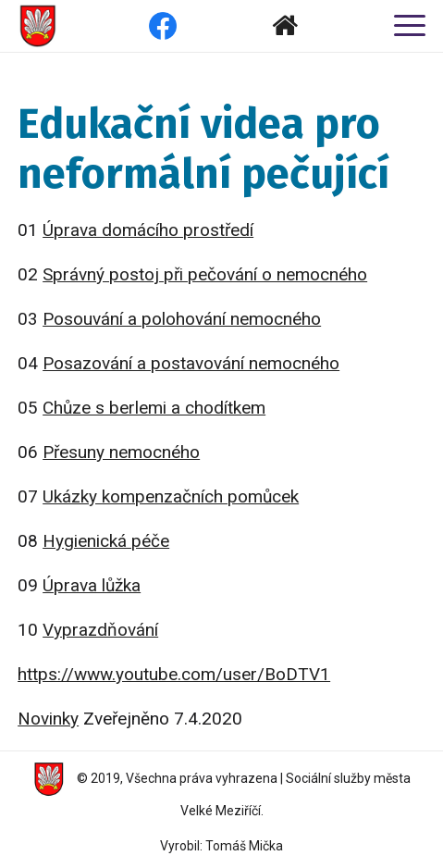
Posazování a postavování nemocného (191, 363)
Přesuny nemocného (121, 452)
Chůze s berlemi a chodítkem (154, 408)
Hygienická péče (106, 541)
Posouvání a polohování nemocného (182, 319)
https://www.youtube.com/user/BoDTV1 (174, 674)
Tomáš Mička (244, 846)
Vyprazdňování (100, 630)
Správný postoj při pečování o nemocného (205, 274)
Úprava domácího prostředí (148, 230)
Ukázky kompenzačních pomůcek (171, 496)
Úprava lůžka (92, 585)
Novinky (48, 719)
